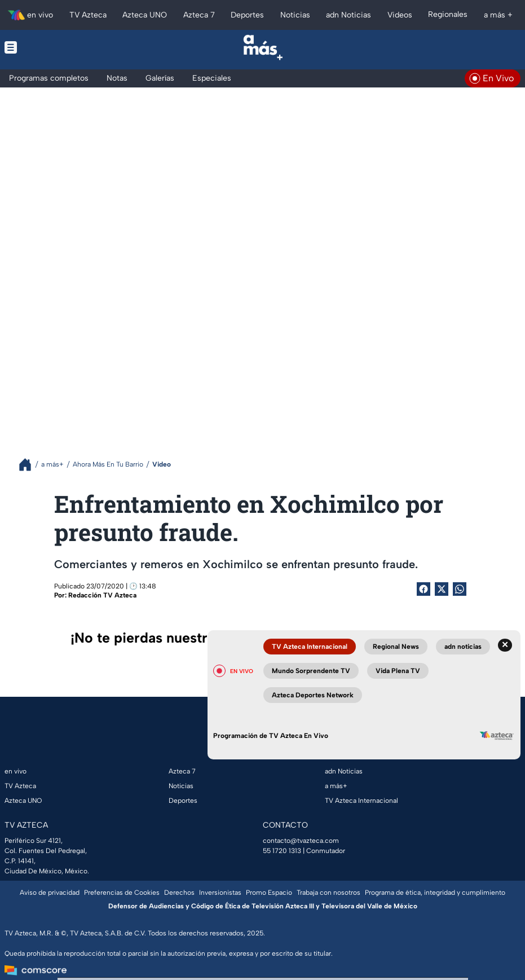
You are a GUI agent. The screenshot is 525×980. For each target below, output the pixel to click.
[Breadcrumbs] (30, 465)
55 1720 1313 (282, 851)
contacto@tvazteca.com (301, 841)
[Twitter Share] (442, 589)
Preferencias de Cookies (122, 893)
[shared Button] (460, 589)
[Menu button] (58, 47)
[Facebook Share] (423, 589)
